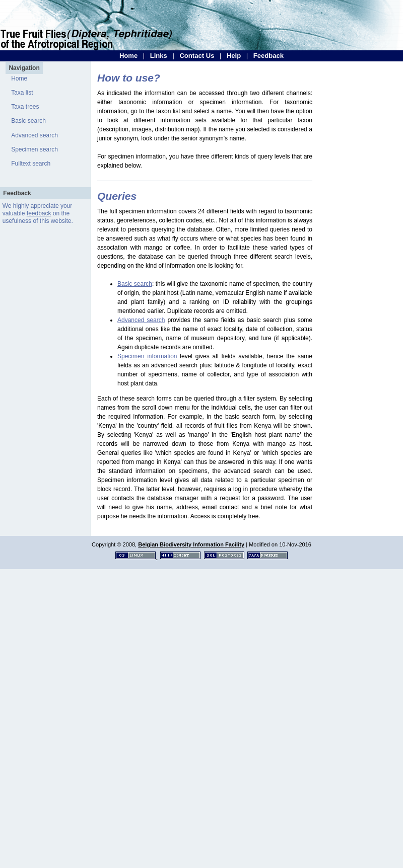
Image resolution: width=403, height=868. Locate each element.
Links (159, 56)
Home (128, 56)
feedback (39, 213)
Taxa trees (25, 107)
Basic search (28, 121)
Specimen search (35, 149)
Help (234, 56)
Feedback (268, 56)
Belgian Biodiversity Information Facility (191, 544)
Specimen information (147, 356)
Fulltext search (31, 164)
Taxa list (22, 93)
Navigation (24, 68)
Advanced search (35, 135)
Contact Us (197, 56)
